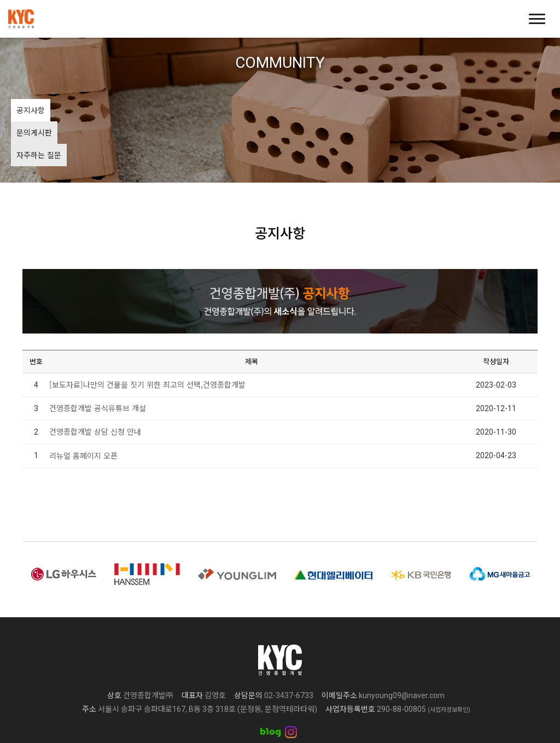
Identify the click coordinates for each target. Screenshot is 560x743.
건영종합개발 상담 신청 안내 (95, 387)
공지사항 (31, 110)
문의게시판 (74, 110)
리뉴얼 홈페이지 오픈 (83, 410)
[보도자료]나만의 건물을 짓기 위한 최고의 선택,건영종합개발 (147, 340)
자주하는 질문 (125, 110)
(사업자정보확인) (449, 665)
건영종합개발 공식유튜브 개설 (98, 363)
